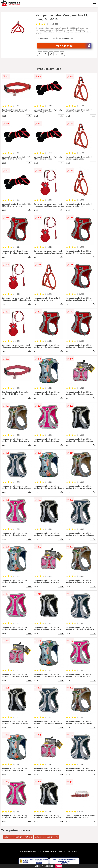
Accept (59, 866)
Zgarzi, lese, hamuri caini (47, 837)
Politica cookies (71, 851)
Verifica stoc (74, 46)
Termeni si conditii (28, 851)
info (29, 116)
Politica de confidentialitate (50, 851)
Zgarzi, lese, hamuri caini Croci (18, 837)
